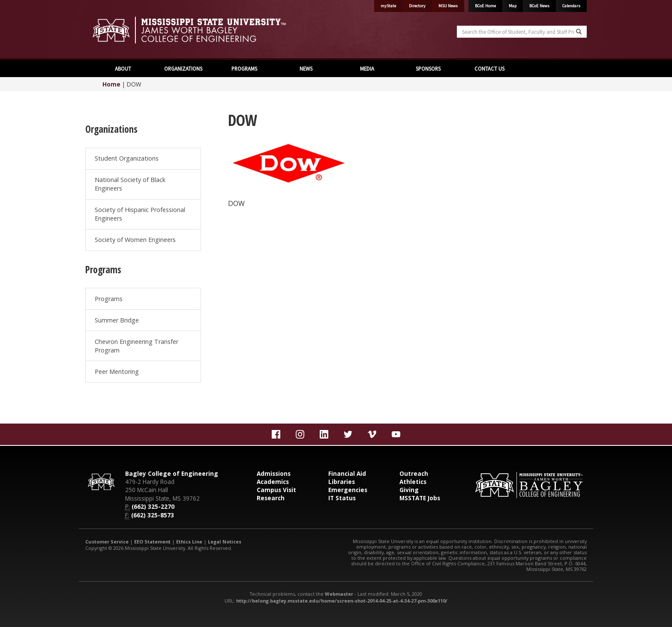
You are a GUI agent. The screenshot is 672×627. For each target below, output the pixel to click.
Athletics (413, 482)
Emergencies (348, 490)
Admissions (274, 473)
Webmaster (339, 594)
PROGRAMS (244, 69)
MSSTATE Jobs (420, 498)
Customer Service (107, 542)
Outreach (414, 473)
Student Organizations (127, 158)
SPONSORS (427, 69)
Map (513, 6)
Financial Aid (347, 473)
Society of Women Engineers (135, 240)
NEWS (305, 69)
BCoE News (539, 6)
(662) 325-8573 (153, 515)
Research (271, 498)
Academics (273, 482)
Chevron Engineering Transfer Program (136, 346)
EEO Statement (152, 542)
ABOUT (122, 69)
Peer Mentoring (117, 372)
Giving (409, 490)
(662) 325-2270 (153, 506)
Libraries (342, 482)
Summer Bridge (117, 320)
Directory (417, 6)
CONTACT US (489, 69)
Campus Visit (276, 490)
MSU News (448, 6)
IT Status (342, 498)
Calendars (571, 6)
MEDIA (366, 69)
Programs (109, 299)
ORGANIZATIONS (183, 69)
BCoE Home (485, 6)
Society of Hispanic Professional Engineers (140, 214)
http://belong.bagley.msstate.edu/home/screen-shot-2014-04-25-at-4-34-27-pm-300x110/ (342, 601)
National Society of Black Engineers (130, 184)
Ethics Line (189, 542)
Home (111, 84)
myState (388, 6)
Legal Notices (225, 542)
